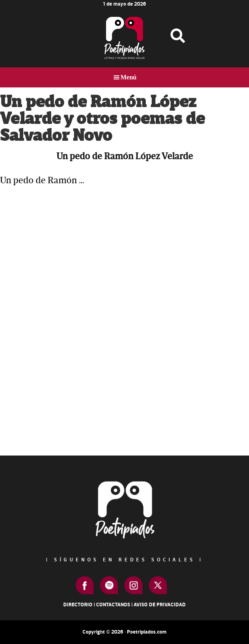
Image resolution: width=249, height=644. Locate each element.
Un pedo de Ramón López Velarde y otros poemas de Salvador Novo (102, 119)
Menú (129, 77)
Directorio (78, 605)
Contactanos (113, 605)
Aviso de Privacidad (160, 605)
